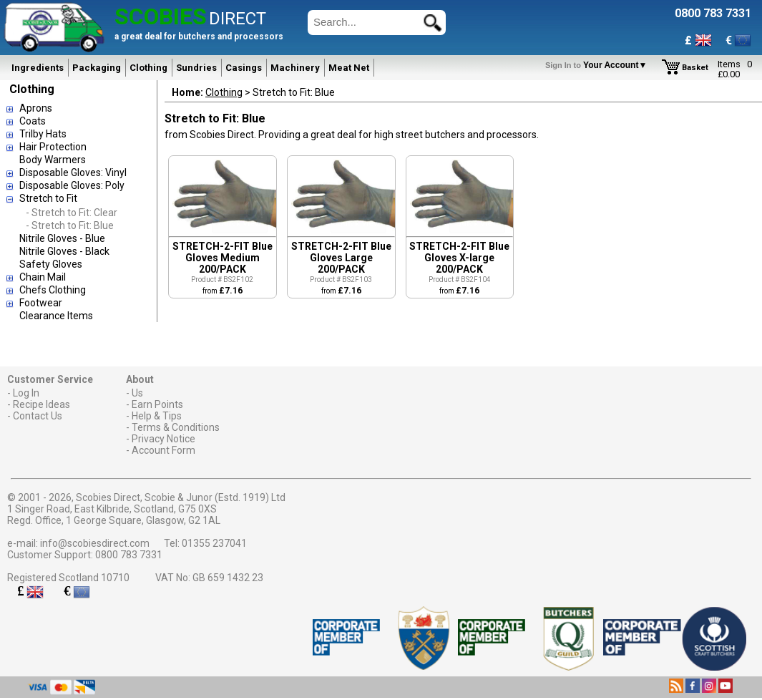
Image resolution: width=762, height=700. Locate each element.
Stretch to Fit (48, 198)
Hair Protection (53, 147)
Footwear (41, 303)
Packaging (97, 68)
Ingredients (38, 68)
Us (137, 393)
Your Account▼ (599, 65)
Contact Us (38, 416)
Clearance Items (56, 316)
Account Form (163, 450)
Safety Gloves (51, 264)
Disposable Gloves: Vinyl (73, 172)
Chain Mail (43, 277)
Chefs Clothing (53, 290)
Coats (33, 121)
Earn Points (157, 404)
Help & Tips (157, 416)
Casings (244, 68)
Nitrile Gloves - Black (64, 251)
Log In (26, 393)
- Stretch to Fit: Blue (70, 225)
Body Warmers (53, 160)
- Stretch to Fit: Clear (72, 213)
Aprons (36, 108)
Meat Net (349, 68)
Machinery (295, 68)
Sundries (196, 68)
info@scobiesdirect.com (95, 543)
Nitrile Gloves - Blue (62, 238)
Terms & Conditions (176, 427)
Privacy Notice (163, 439)
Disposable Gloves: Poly (72, 185)
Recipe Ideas (41, 404)
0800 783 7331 (129, 555)
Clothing (148, 68)
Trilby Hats (43, 134)
